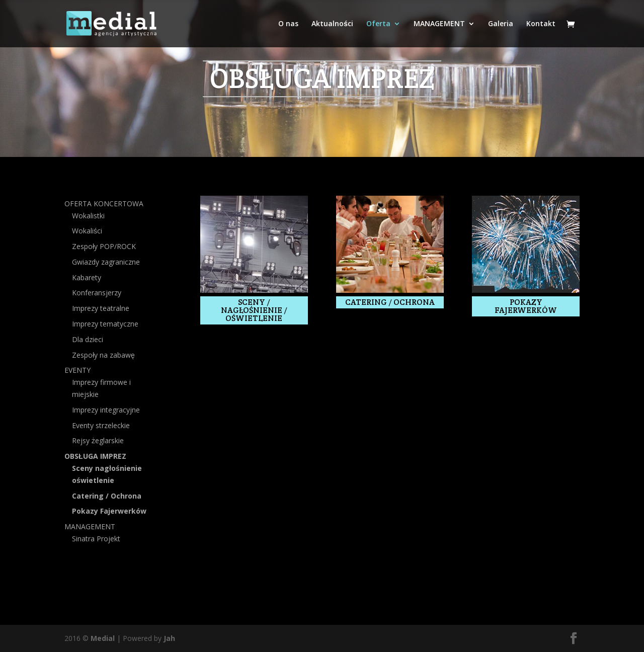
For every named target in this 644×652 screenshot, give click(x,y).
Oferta (378, 24)
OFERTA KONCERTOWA (104, 203)
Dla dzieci (88, 339)
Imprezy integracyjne (106, 410)
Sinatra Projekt (96, 539)
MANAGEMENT (439, 24)
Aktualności (332, 24)
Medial (103, 638)
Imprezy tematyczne (105, 324)
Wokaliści (87, 231)
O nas (288, 24)
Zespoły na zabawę (103, 355)
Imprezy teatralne (101, 308)
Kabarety (87, 277)
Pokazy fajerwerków (526, 306)
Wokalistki (88, 216)
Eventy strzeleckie (101, 425)
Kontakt (541, 24)
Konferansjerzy (97, 293)
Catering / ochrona (390, 302)
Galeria (501, 24)
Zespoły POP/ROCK (104, 246)
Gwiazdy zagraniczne (106, 262)
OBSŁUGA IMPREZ (95, 456)
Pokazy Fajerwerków (109, 511)
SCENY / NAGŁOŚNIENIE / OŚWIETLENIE (254, 310)
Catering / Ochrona (107, 496)
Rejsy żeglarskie (98, 440)
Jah (169, 638)
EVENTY (77, 370)
